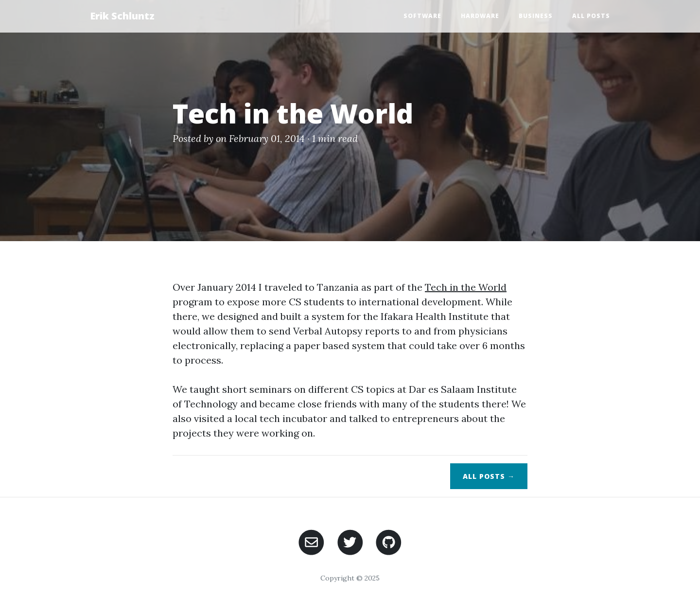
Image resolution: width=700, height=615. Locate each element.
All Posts (591, 16)
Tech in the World (466, 287)
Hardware (480, 16)
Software (422, 16)
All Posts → (489, 476)
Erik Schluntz (122, 16)
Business (536, 16)
